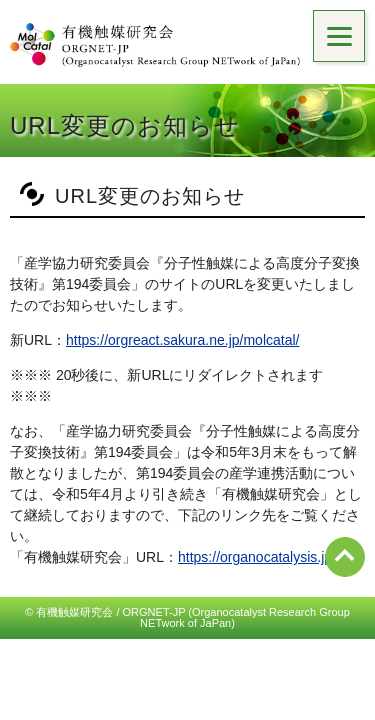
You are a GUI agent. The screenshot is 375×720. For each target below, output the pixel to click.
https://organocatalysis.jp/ (257, 557)
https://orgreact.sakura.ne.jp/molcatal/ (182, 340)
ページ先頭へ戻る (345, 557)
